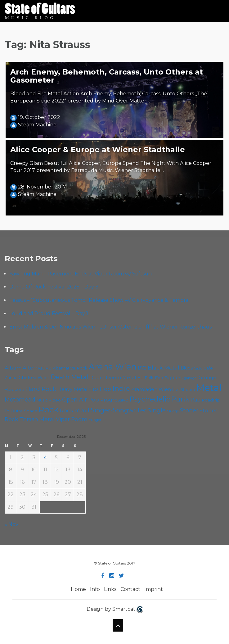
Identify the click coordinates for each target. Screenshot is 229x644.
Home (78, 589)
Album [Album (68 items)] (13, 368)
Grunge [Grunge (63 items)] (207, 378)
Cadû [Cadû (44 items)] (198, 368)
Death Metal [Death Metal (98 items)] (69, 377)
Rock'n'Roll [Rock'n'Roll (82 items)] (75, 410)
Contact (130, 589)
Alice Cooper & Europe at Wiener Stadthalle (98, 150)
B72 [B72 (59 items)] (142, 368)
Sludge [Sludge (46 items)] (173, 411)
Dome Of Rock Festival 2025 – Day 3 (54, 287)
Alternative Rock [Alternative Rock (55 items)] (70, 368)
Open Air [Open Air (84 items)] (74, 399)
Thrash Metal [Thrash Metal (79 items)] (37, 419)
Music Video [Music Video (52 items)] (49, 400)
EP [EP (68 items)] (140, 377)
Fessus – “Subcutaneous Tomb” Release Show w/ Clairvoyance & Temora (99, 300)
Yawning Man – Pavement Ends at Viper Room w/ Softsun (81, 274)
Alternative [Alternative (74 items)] (37, 368)
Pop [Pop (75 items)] (94, 400)
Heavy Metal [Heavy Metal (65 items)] (72, 389)
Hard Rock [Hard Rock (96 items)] (41, 389)
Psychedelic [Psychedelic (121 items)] (150, 399)
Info (95, 589)
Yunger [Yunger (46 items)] (95, 420)
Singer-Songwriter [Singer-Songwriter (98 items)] (119, 410)
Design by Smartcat (115, 610)
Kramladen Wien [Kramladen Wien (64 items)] (151, 389)
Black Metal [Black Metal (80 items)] (164, 367)
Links (110, 589)
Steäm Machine (37, 125)
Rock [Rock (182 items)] (49, 410)
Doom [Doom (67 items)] (97, 377)
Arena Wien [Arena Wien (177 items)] (113, 367)
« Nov (11, 524)
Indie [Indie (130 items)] (121, 388)
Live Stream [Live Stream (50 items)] (184, 390)
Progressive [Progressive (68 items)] (114, 400)
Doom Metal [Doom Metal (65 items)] (121, 377)
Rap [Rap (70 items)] (195, 400)
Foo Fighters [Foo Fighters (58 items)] (169, 378)
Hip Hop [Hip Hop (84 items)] (100, 389)
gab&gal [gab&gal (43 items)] (191, 378)
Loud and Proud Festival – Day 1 (49, 313)
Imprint (154, 589)
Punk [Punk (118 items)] (180, 399)
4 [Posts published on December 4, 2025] (45, 458)
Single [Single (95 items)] (157, 410)
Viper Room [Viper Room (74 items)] (72, 419)
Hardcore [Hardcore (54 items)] (14, 389)
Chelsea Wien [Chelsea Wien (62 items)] (34, 378)
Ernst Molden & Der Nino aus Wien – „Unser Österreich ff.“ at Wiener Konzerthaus (110, 327)
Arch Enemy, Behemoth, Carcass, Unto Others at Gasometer (107, 76)
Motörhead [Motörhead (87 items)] (20, 399)
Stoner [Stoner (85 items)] (189, 410)
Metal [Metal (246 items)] (209, 388)
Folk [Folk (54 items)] (149, 378)
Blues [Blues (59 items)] (187, 368)
